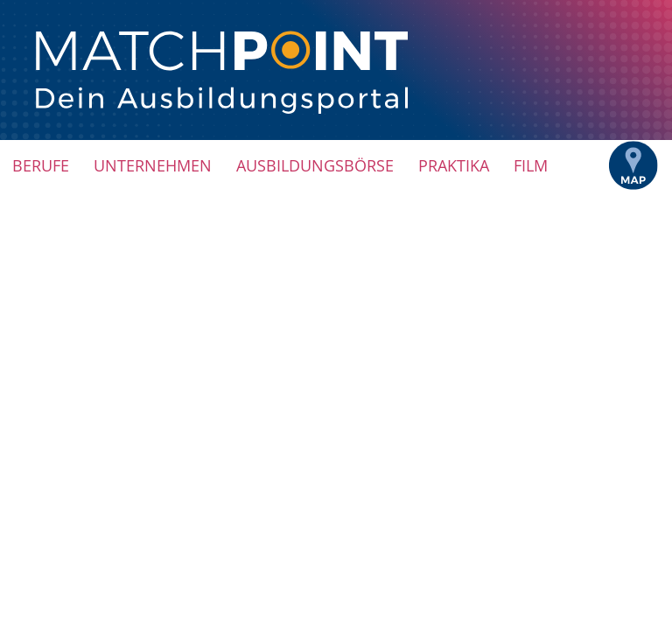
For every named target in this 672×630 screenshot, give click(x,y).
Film (531, 165)
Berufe (41, 165)
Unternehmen (153, 165)
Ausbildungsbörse (315, 165)
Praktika (454, 165)
